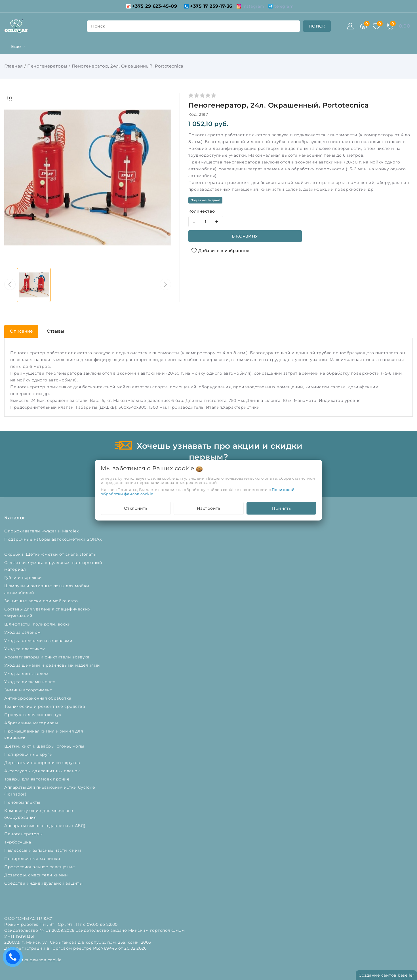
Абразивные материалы (32, 723)
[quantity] (206, 222)
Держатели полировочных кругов (43, 763)
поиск (98, 26)
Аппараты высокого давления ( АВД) (46, 826)
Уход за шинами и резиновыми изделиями (53, 665)
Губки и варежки (24, 578)
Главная (14, 66)
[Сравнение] (363, 26)
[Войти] (350, 26)
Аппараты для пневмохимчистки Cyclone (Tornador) (50, 791)
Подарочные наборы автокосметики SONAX (53, 543)
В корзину (245, 236)
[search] (317, 26)
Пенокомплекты (23, 802)
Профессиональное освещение (40, 867)
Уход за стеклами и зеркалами (39, 641)
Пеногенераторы (47, 66)
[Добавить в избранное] (220, 251)
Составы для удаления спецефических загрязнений (47, 612)
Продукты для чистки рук (33, 715)
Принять (281, 508)
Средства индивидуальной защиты (44, 883)
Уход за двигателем (27, 673)
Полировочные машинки (33, 859)
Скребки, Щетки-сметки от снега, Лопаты (51, 554)
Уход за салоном (23, 632)
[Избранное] (376, 26)
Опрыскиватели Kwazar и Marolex (42, 531)
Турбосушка (18, 842)
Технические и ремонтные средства (45, 706)
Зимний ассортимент (29, 690)
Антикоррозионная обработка (38, 698)
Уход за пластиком (26, 649)
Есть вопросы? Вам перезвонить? (14, 959)
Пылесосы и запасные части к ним (43, 850)
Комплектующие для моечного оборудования (39, 814)
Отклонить (136, 508)
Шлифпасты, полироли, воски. (39, 624)
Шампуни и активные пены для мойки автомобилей (47, 589)
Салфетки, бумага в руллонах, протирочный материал (53, 566)
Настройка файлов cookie (33, 960)
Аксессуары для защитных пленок (43, 771)
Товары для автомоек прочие (38, 779)
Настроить (209, 508)
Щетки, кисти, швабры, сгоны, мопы (45, 746)
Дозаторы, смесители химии (37, 875)
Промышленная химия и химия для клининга (44, 735)
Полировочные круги (30, 754)
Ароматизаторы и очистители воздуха (48, 657)
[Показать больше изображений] (10, 98)
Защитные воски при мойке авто (42, 601)
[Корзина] (389, 26)
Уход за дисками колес (30, 682)
